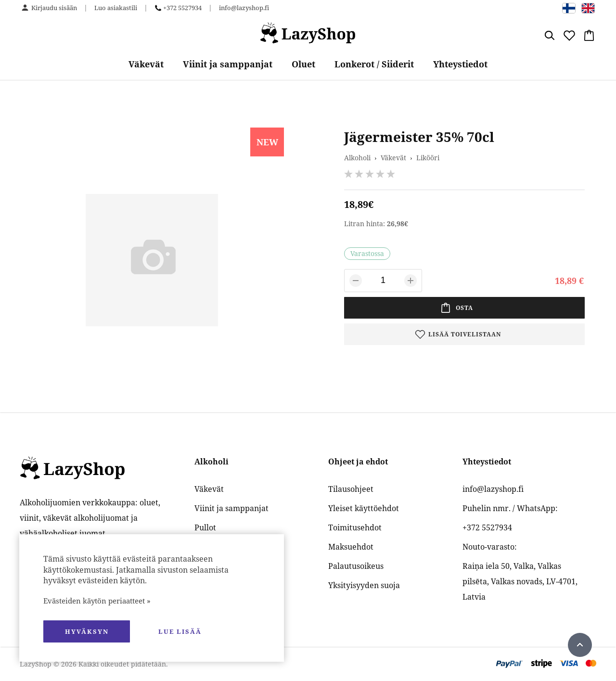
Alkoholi (357, 158)
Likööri (428, 158)
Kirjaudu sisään (54, 8)
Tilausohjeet (351, 489)
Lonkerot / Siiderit (374, 64)
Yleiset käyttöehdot (364, 508)
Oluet (303, 64)
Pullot (205, 527)
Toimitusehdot (355, 527)
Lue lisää (180, 631)
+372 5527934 (182, 8)
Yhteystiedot (460, 64)
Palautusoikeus (356, 566)
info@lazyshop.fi (244, 8)
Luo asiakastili (116, 8)
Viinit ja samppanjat (228, 64)
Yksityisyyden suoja (364, 585)
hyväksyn (87, 631)
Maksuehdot (351, 547)
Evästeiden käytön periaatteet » (97, 601)
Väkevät (146, 64)
